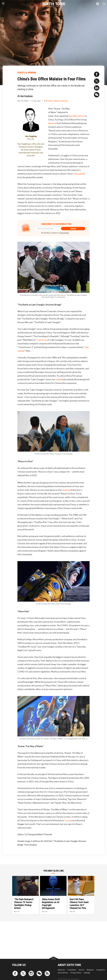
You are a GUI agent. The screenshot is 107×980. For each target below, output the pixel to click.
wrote (68, 820)
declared (52, 123)
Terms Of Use (63, 973)
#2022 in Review (61, 101)
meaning (66, 490)
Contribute (72, 970)
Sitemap (87, 973)
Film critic (31, 139)
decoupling (79, 174)
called (58, 379)
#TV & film (48, 101)
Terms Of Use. (65, 233)
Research (90, 970)
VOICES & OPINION (27, 73)
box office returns (77, 116)
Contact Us (101, 970)
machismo (42, 340)
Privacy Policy (76, 973)
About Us (61, 970)
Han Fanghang (26, 96)
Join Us (81, 970)
